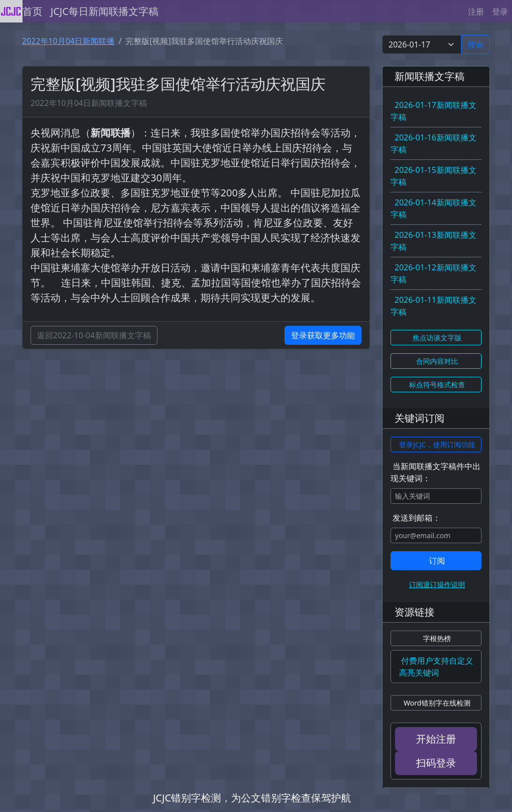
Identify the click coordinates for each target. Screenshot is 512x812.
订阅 (437, 561)
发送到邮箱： (416, 518)
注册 (476, 11)
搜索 (475, 44)
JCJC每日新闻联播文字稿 (104, 11)
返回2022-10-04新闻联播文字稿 (94, 335)
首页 (32, 11)
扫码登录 (436, 763)
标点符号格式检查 (437, 385)
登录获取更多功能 (323, 335)
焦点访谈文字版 (437, 338)
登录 (500, 11)
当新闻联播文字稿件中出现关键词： (435, 472)
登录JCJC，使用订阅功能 (437, 444)
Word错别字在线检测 (437, 703)
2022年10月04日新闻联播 (68, 41)
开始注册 (436, 739)
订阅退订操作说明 (437, 584)
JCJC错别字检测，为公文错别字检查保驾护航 (252, 798)
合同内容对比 (437, 361)
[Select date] (422, 44)
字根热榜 (437, 638)
